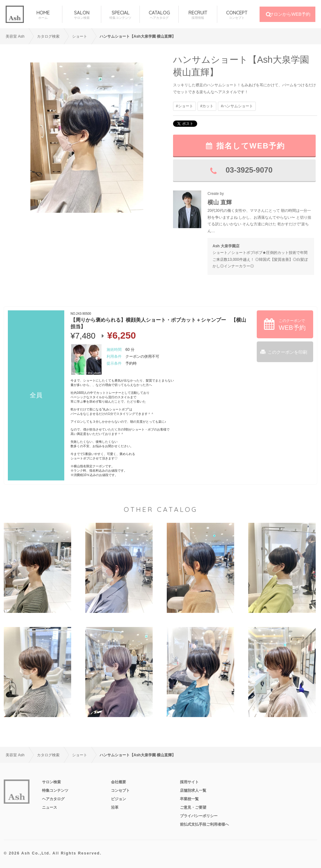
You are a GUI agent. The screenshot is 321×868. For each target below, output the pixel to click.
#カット (207, 106)
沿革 (115, 807)
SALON (82, 15)
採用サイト (189, 782)
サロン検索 (51, 782)
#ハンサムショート (237, 106)
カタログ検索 (48, 36)
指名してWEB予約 (251, 146)
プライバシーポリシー (199, 816)
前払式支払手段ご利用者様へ (204, 824)
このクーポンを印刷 (287, 352)
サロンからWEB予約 (290, 14)
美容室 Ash (15, 36)
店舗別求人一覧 (193, 790)
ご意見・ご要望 (193, 807)
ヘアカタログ (53, 799)
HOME (43, 15)
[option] (87, 138)
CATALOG (159, 15)
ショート (80, 36)
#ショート (184, 106)
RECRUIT (198, 15)
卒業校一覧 (189, 799)
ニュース (50, 807)
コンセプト (120, 790)
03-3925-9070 (249, 170)
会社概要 (118, 782)
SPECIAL (120, 15)
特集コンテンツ (55, 790)
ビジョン (118, 799)
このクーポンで (292, 325)
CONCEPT (237, 15)
